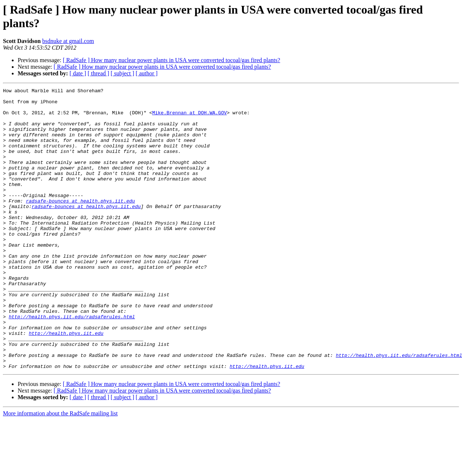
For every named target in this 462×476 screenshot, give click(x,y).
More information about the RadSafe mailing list (60, 470)
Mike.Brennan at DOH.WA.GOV (190, 118)
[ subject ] (122, 73)
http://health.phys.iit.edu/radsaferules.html (72, 363)
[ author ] (147, 73)
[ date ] (78, 73)
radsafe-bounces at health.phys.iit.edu (80, 224)
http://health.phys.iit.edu (66, 383)
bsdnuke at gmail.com (68, 41)
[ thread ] (98, 73)
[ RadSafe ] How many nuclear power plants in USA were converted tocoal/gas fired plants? (172, 60)
